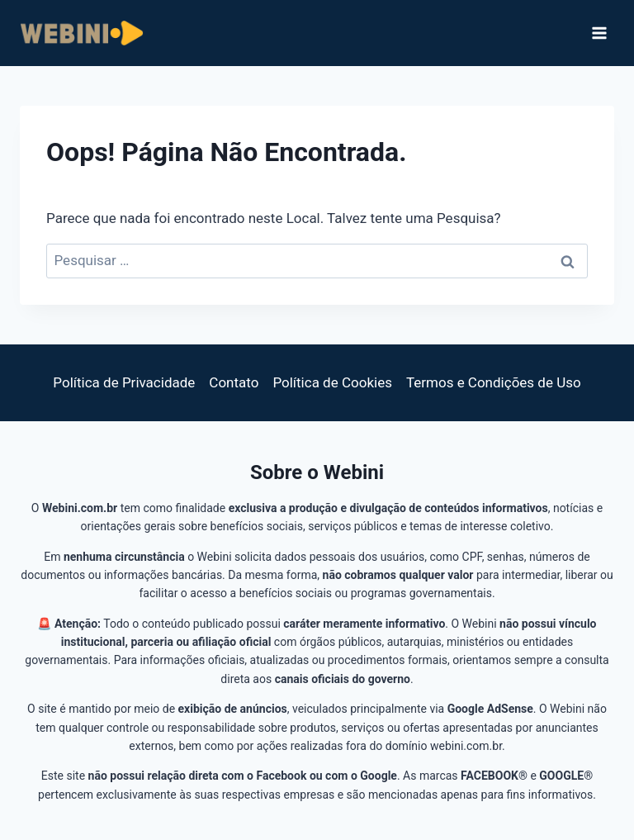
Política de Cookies (332, 382)
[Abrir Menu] (599, 33)
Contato (234, 382)
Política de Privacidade (124, 382)
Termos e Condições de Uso (494, 382)
